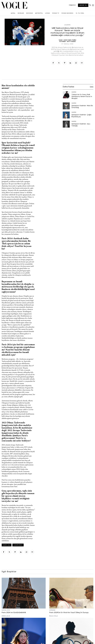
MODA (13, 13)
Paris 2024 (7, 545)
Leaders (67, 25)
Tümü (92, 87)
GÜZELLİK (21, 13)
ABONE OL (83, 5)
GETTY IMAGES (71, 42)
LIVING (47, 13)
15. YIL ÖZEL (80, 13)
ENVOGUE (30, 13)
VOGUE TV (56, 13)
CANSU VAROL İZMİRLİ (70, 40)
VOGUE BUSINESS (67, 13)
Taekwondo (18, 545)
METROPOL (39, 13)
